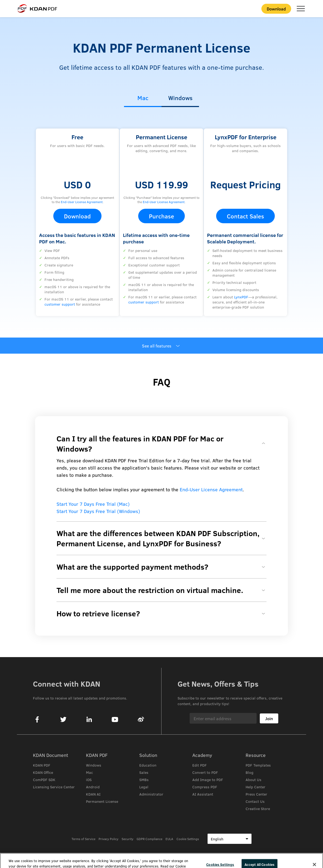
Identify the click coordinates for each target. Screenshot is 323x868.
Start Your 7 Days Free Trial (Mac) (93, 504)
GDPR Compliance (149, 839)
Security (127, 839)
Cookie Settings (188, 839)
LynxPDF (241, 297)
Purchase (161, 216)
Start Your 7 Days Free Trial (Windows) (98, 511)
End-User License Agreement (82, 202)
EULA (169, 839)
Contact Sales (245, 216)
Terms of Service (83, 839)
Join (269, 718)
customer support (60, 304)
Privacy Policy (108, 839)
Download (276, 9)
